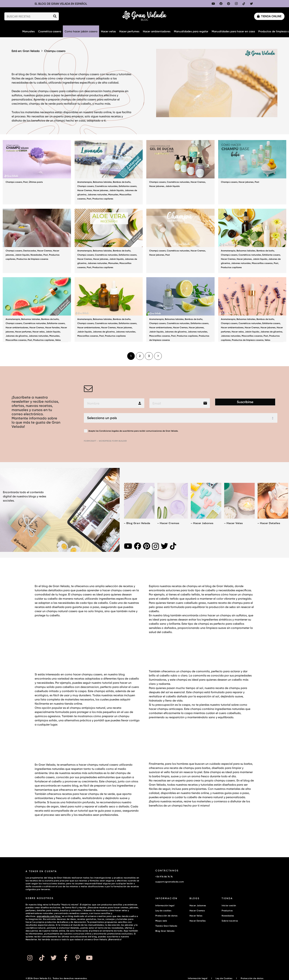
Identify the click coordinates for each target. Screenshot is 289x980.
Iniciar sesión (229, 905)
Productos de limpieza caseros (32, 259)
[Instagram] (236, 4)
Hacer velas (39, 332)
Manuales (113, 194)
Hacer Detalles (198, 921)
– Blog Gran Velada (137, 523)
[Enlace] (144, 16)
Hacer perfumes (23, 332)
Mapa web (161, 921)
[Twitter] (251, 4)
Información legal (165, 905)
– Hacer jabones (202, 523)
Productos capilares (103, 199)
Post (26, 182)
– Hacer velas (234, 523)
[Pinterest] (229, 4)
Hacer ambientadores (17, 327)
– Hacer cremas (168, 523)
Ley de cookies (163, 911)
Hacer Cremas (85, 190)
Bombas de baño (122, 182)
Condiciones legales (109, 431)
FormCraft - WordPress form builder (105, 441)
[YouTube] (213, 4)
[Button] (30, 958)
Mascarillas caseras (262, 263)
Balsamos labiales (102, 182)
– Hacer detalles (269, 523)
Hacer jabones (101, 190)
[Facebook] (221, 4)
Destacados (30, 251)
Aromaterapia (85, 182)
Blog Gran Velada (165, 931)
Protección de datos (167, 916)
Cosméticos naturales (106, 186)
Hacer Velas (196, 916)
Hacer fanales (52, 327)
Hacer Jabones (198, 905)
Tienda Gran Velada (166, 926)
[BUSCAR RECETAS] (32, 16)
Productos (227, 911)
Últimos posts (36, 182)
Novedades (36, 255)
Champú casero (14, 182)
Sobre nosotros (230, 921)
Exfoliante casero (128, 186)
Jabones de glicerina (17, 336)
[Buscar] (55, 16)
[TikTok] (244, 4)
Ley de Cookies (224, 978)
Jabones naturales (97, 194)
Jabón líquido (116, 190)
